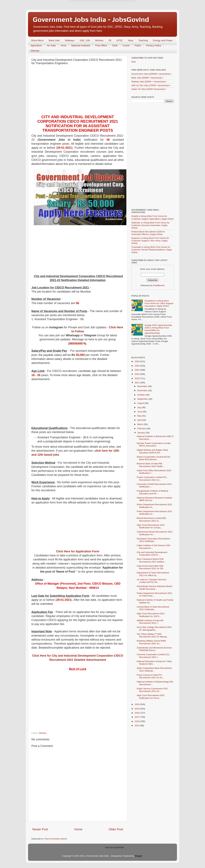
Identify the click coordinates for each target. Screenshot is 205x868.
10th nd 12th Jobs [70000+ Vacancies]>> (151, 85)
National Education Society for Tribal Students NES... (154, 663)
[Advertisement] (78, 91)
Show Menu (37, 40)
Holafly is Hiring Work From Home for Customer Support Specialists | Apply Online (153, 217)
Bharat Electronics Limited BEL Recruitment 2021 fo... (152, 519)
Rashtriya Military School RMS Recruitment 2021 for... (151, 642)
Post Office (101, 45)
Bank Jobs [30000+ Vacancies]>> (147, 78)
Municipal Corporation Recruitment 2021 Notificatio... (153, 540)
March (141, 424)
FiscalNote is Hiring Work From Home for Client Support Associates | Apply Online (159, 303)
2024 (137, 370)
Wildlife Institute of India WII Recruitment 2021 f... (150, 622)
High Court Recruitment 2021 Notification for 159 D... (151, 615)
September (143, 399)
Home (78, 829)
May (140, 416)
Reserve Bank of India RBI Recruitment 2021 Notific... (151, 465)
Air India (51, 45)
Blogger (139, 856)
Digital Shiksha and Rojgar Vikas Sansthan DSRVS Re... (152, 451)
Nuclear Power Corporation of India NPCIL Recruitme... (154, 445)
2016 (137, 721)
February (142, 428)
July (139, 407)
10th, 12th (85, 40)
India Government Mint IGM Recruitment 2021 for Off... (151, 567)
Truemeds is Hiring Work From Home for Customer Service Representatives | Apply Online (152, 250)
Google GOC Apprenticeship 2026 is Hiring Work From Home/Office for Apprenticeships (158, 329)
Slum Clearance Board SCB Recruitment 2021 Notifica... (151, 560)
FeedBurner (159, 285)
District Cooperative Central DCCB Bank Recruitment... (153, 458)
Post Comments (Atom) (56, 839)
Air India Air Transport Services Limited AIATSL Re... (152, 581)
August (141, 403)
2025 (137, 366)
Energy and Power (163, 40)
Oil (110, 40)
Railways (70, 40)
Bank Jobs (54, 40)
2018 (137, 713)
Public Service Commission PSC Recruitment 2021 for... (152, 690)
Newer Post (40, 829)
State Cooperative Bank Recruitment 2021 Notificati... (154, 669)
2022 (137, 378)
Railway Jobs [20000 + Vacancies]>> (149, 82)
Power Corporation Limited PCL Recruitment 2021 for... (152, 479)
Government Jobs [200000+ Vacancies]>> (152, 74)
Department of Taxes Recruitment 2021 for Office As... (153, 574)
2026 (137, 361)
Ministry (99, 40)
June (140, 412)
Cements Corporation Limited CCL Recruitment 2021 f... (153, 656)
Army (64, 45)
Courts (126, 45)
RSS (134, 62)
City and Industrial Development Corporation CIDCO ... (152, 554)
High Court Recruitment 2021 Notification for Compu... (151, 526)
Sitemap (35, 51)
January (141, 433)
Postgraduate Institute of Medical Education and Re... (153, 492)
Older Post (116, 829)
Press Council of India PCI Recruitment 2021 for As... (150, 676)
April (140, 420)
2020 (137, 704)
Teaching (143, 40)
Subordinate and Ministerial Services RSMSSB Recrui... (154, 649)
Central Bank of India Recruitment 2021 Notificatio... (153, 608)
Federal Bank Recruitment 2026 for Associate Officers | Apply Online (148, 233)
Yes (119, 15)
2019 (137, 709)
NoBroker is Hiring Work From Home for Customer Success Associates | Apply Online (150, 225)
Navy (131, 40)
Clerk (115, 45)
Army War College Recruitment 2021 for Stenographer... (154, 628)
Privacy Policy (154, 45)
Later (87, 15)
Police (138, 45)
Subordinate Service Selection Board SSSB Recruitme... (154, 588)
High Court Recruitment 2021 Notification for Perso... (151, 697)
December (143, 386)
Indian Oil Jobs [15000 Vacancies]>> (149, 89)
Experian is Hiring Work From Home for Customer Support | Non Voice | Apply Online (150, 241)
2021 (137, 383)
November (143, 390)
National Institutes (81, 45)
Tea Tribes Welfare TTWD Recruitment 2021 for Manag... (153, 635)
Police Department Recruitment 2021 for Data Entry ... (154, 594)
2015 (137, 725)
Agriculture (36, 45)
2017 (137, 717)
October (141, 395)
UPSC (120, 40)
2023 (137, 374)
